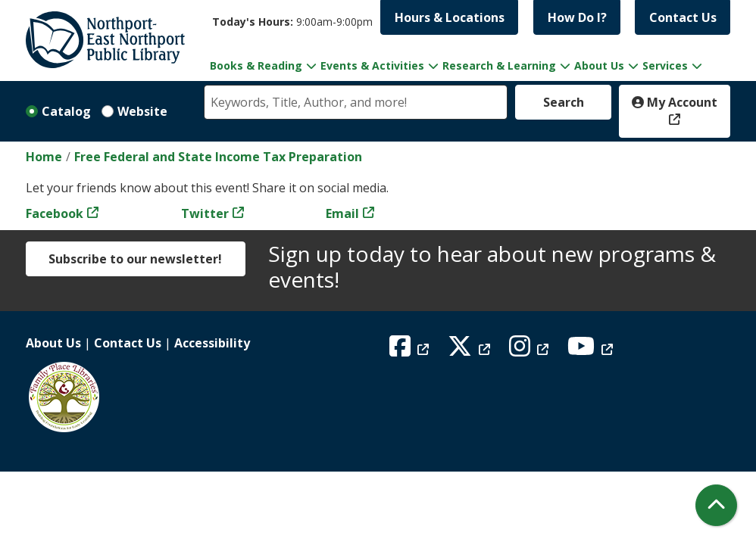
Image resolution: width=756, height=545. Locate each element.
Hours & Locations (450, 17)
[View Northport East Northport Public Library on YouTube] (592, 350)
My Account (675, 102)
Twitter (205, 213)
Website (142, 111)
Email (342, 213)
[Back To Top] (716, 505)
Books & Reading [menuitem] (256, 65)
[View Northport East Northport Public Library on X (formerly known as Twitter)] (471, 350)
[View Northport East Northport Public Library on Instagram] (531, 350)
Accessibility (212, 343)
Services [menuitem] (665, 65)
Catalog (66, 111)
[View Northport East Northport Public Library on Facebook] (411, 350)
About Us (53, 343)
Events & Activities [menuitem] (372, 65)
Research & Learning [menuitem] (499, 65)
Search (564, 102)
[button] (292, 22)
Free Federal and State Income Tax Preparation (218, 157)
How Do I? (577, 17)
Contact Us (683, 17)
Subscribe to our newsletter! (135, 259)
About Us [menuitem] (599, 65)
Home (44, 157)
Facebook (55, 213)
